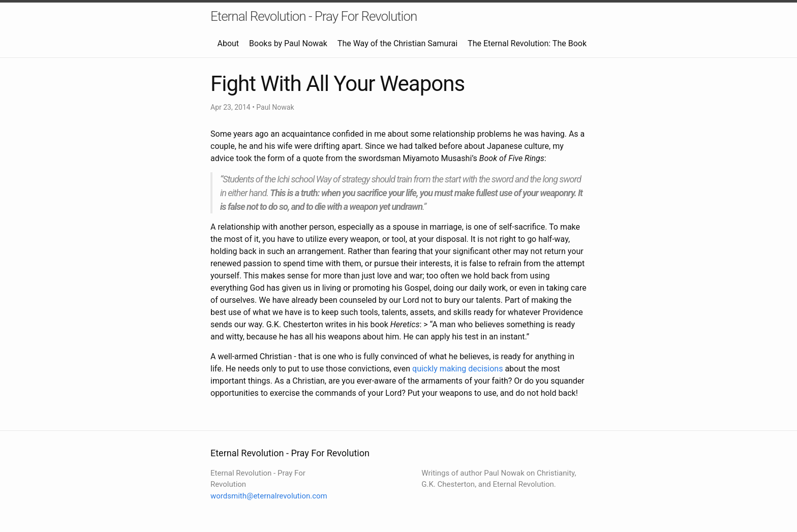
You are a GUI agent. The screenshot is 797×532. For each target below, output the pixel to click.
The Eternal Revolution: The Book (527, 43)
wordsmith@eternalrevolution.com (269, 496)
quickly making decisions (457, 369)
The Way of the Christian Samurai (397, 43)
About (228, 43)
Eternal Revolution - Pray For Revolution (314, 16)
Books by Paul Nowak (288, 43)
